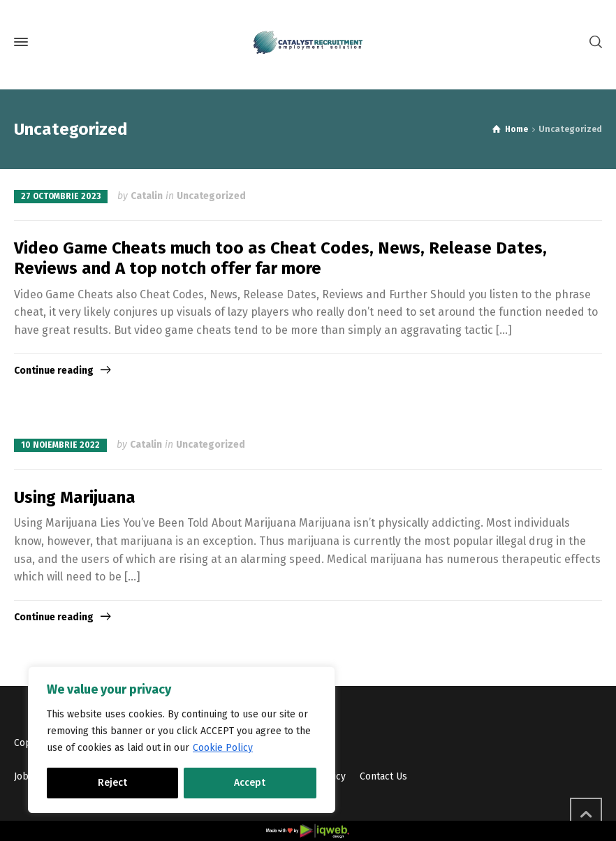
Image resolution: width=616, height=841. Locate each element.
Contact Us (383, 776)
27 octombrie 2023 (61, 196)
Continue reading (54, 371)
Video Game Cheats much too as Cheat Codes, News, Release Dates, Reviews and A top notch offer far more (280, 258)
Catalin (147, 196)
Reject (112, 783)
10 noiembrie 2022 (60, 445)
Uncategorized (211, 196)
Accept (250, 783)
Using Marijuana (75, 497)
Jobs (24, 776)
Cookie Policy (223, 748)
